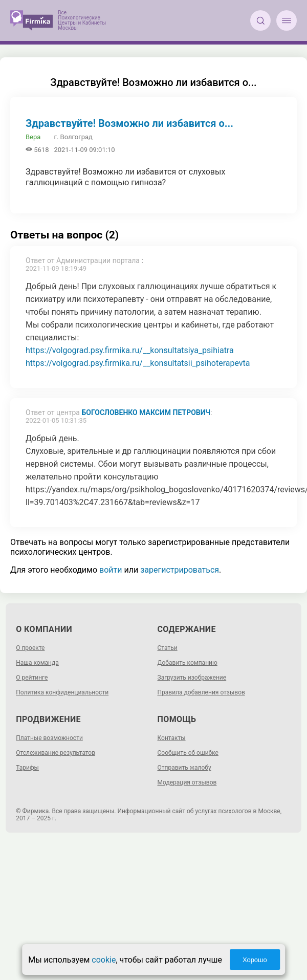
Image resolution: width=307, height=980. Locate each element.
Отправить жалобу (184, 768)
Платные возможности (49, 738)
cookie (104, 960)
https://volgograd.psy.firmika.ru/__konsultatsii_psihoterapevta (138, 363)
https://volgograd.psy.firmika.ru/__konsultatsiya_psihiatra (130, 350)
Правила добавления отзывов (201, 692)
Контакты (172, 738)
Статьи (168, 648)
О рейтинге (32, 678)
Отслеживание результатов (56, 753)
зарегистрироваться (180, 570)
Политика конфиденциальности (62, 692)
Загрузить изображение (192, 678)
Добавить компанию (188, 663)
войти (111, 570)
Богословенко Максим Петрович (146, 412)
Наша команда (37, 663)
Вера (33, 137)
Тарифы (27, 768)
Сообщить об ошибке (188, 753)
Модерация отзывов (187, 782)
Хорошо (255, 960)
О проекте (30, 648)
